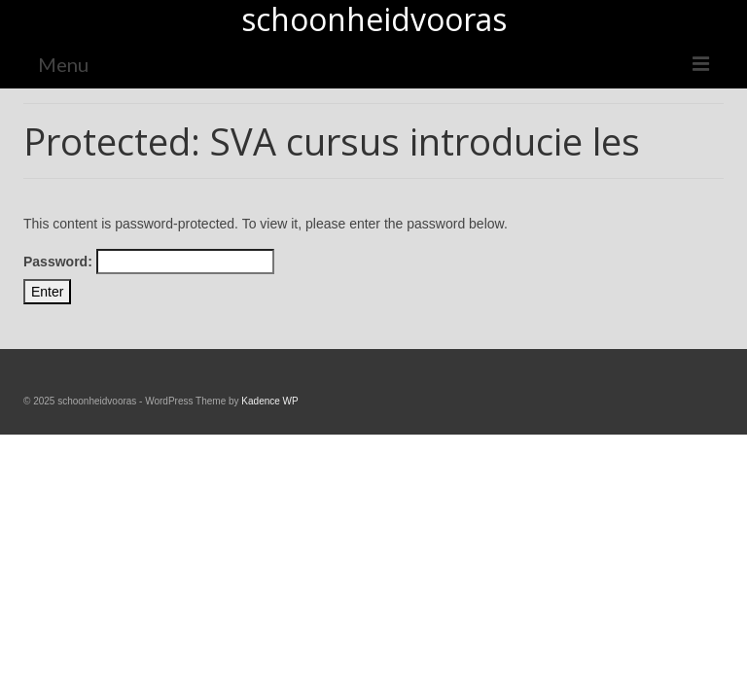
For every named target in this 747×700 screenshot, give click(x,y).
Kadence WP (269, 401)
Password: (149, 262)
